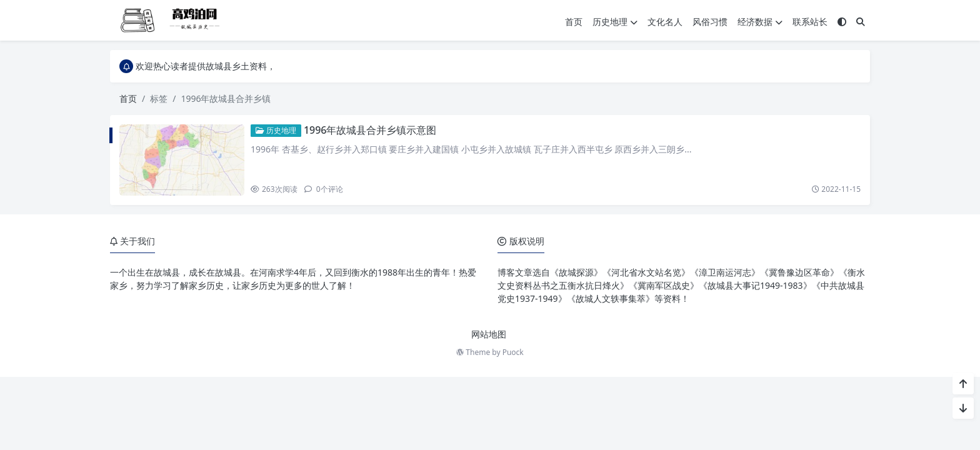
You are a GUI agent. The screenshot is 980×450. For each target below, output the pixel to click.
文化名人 (665, 22)
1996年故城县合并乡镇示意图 (370, 130)
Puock (513, 352)
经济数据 (760, 22)
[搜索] (861, 22)
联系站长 (810, 22)
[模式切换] (842, 22)
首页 (574, 22)
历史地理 (615, 22)
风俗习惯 (710, 22)
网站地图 (489, 334)
